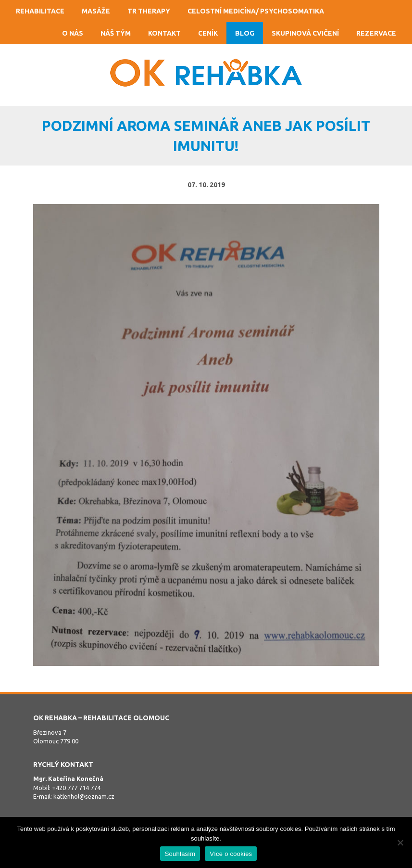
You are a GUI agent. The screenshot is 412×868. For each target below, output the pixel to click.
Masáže (96, 11)
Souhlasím (180, 854)
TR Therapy (149, 11)
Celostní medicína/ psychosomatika (256, 11)
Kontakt (164, 33)
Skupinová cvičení (305, 33)
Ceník (208, 33)
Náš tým (116, 33)
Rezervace (376, 33)
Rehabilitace (40, 11)
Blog (245, 33)
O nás (73, 33)
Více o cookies (231, 854)
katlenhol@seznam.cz (84, 796)
